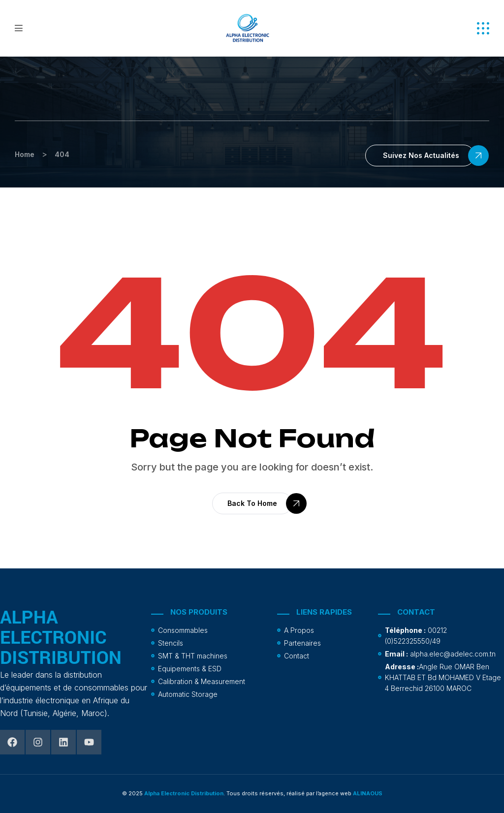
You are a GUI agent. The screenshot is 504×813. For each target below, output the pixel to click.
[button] (483, 28)
